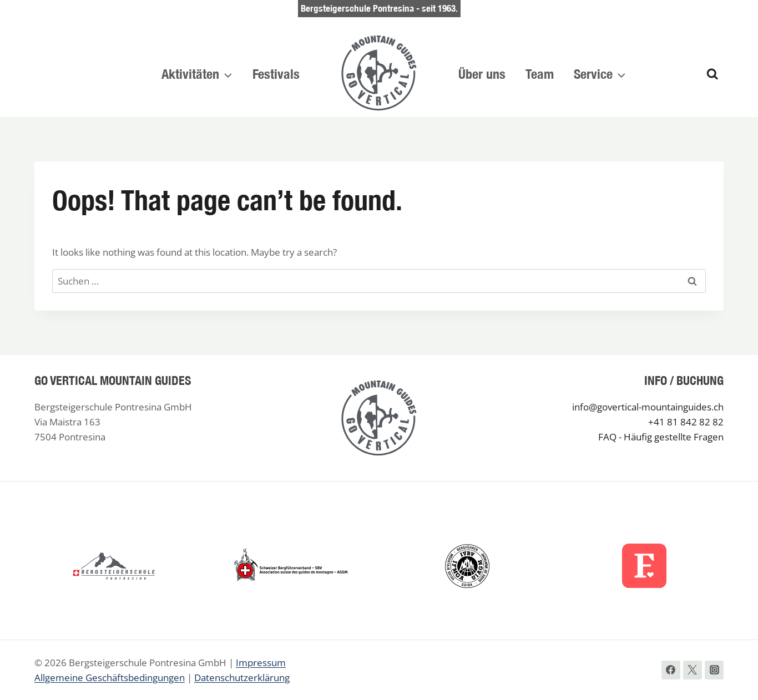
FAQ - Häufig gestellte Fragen (661, 437)
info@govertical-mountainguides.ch (648, 407)
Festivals (276, 74)
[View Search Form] (712, 74)
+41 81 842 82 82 (686, 422)
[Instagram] (714, 670)
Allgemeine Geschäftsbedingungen (110, 678)
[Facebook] (671, 670)
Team (540, 74)
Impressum (261, 663)
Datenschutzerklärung (242, 678)
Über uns (482, 74)
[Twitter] (693, 670)
